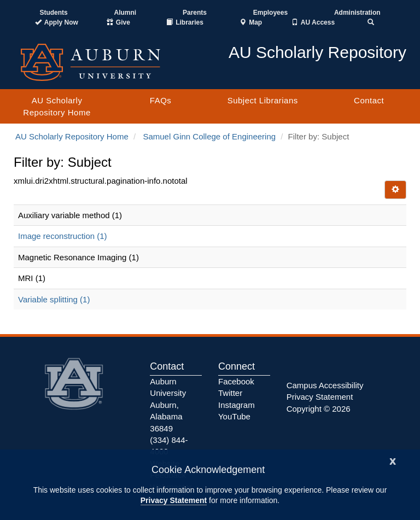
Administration (357, 13)
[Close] (393, 460)
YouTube (234, 416)
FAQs (161, 100)
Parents (195, 13)
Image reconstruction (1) (63, 236)
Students (53, 13)
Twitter (230, 393)
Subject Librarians (263, 100)
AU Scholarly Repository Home (57, 106)
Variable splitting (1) (54, 299)
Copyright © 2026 (319, 409)
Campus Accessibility (325, 385)
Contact (369, 100)
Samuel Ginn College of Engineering (209, 136)
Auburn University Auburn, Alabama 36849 (168, 405)
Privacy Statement (174, 500)
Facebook (236, 381)
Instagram (237, 405)
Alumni (126, 13)
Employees (270, 13)
